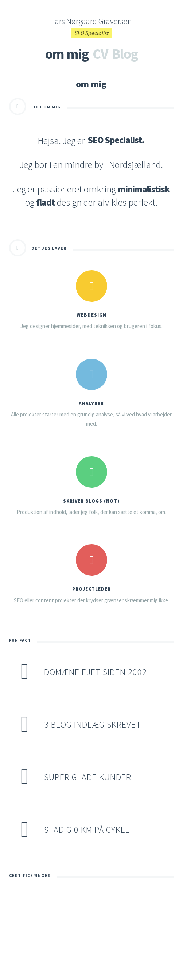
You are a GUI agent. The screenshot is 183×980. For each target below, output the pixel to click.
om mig (67, 54)
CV (100, 54)
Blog (125, 54)
